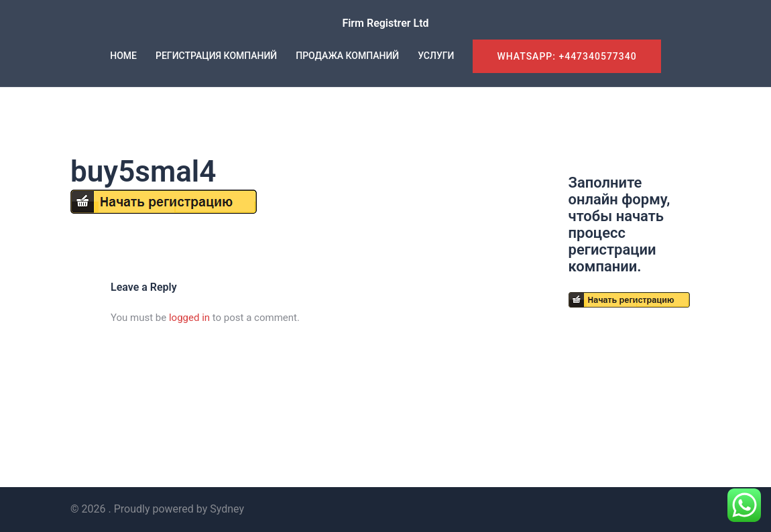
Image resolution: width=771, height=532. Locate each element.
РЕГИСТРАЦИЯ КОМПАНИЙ (216, 56)
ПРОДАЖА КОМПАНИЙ (347, 56)
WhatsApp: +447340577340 (567, 56)
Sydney (227, 509)
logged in (189, 318)
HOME (123, 56)
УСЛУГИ (436, 56)
